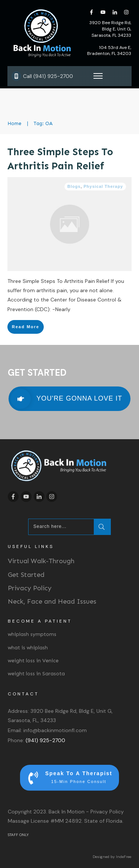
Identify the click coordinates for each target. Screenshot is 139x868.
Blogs (74, 186)
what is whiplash (28, 648)
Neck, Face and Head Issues (52, 601)
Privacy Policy (30, 588)
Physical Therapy (104, 186)
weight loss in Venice (33, 661)
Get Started (26, 575)
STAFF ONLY (18, 835)
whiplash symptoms (32, 634)
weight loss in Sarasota (36, 674)
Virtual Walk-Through (41, 561)
